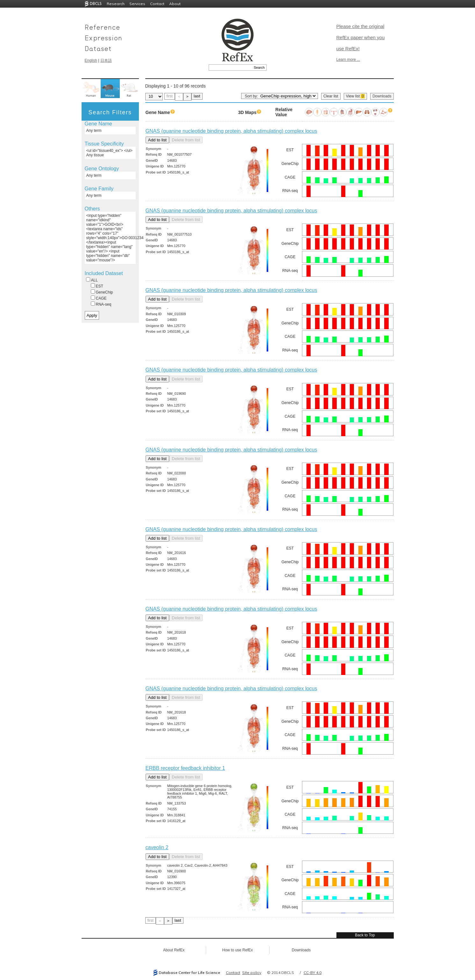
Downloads (382, 96)
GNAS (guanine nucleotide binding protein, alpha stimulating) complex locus (231, 131)
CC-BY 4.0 (313, 973)
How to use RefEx (237, 950)
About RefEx (174, 950)
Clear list (331, 96)
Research (116, 4)
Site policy (252, 973)
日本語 (106, 60)
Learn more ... (348, 60)
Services (137, 4)
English (91, 60)
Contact (157, 4)
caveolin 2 (157, 847)
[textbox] (230, 67)
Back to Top (365, 935)
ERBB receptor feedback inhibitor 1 (185, 768)
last (197, 96)
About (175, 4)
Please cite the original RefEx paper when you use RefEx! (361, 37)
